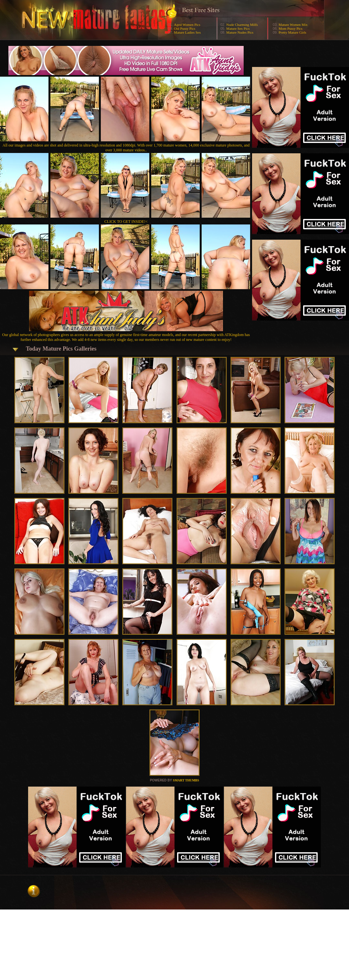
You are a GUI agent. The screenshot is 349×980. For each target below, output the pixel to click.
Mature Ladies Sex (187, 32)
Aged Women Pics (187, 25)
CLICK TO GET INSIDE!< (126, 222)
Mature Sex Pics (238, 28)
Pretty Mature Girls (292, 32)
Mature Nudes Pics (240, 32)
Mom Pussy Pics (290, 28)
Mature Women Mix (293, 25)
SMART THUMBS (186, 780)
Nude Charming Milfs (242, 25)
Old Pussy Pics (185, 28)
